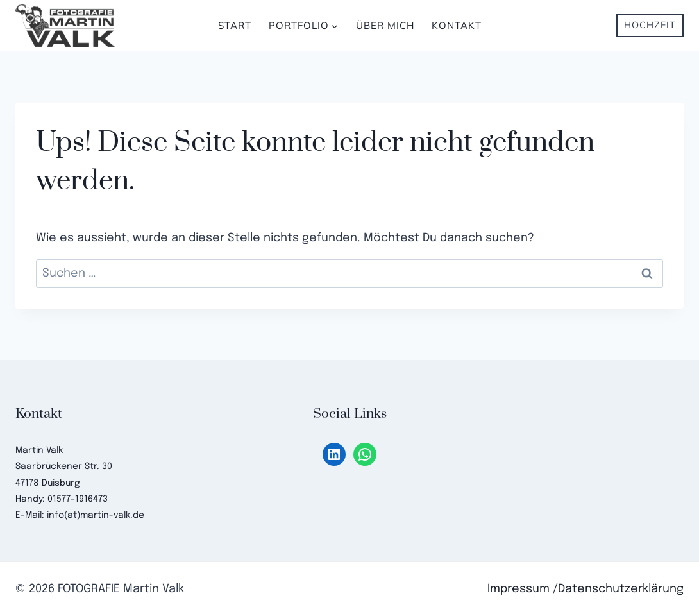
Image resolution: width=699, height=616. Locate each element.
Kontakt (457, 25)
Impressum (518, 589)
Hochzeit (650, 25)
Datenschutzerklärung (621, 589)
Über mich (385, 25)
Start (235, 25)
